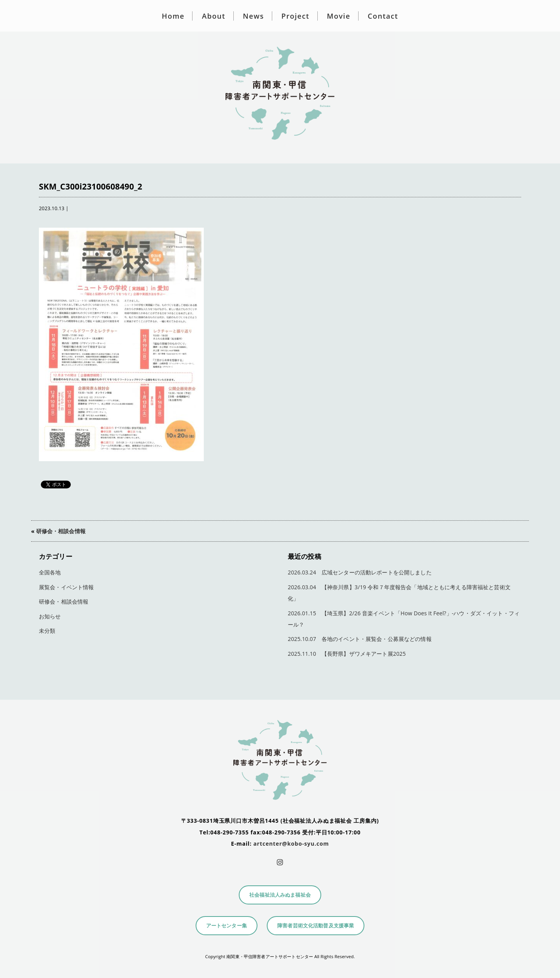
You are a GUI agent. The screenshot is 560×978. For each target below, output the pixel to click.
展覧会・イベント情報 (66, 587)
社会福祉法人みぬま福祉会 (280, 895)
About (213, 16)
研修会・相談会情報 (61, 531)
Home (173, 16)
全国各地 (50, 572)
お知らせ (50, 616)
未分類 (47, 631)
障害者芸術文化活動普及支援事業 (316, 926)
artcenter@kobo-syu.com (291, 844)
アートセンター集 (227, 926)
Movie (338, 16)
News (254, 16)
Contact (383, 16)
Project (296, 16)
